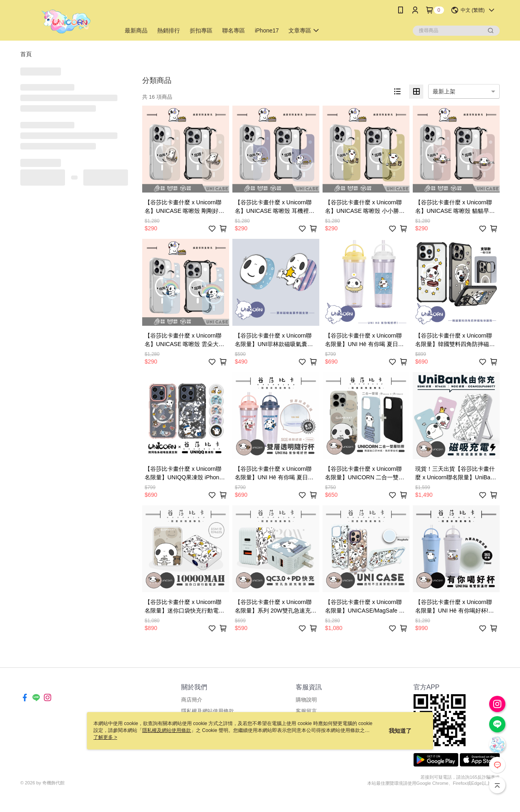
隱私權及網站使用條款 (208, 711)
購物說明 (306, 700)
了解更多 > (105, 737)
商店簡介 (192, 700)
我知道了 (400, 731)
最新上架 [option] (444, 91)
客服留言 (306, 711)
